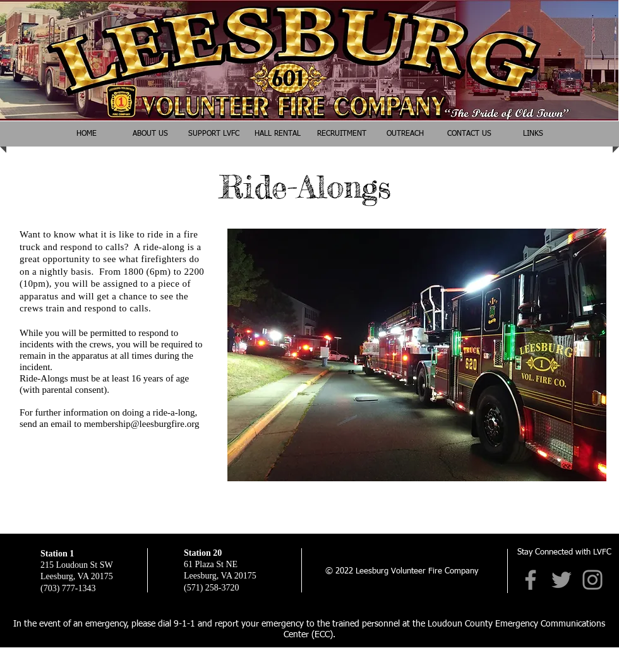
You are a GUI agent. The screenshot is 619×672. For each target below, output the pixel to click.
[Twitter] (562, 580)
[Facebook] (531, 580)
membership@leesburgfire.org (142, 424)
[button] (405, 134)
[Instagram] (592, 580)
